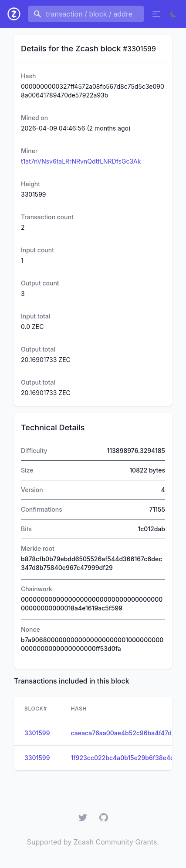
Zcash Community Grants (115, 842)
